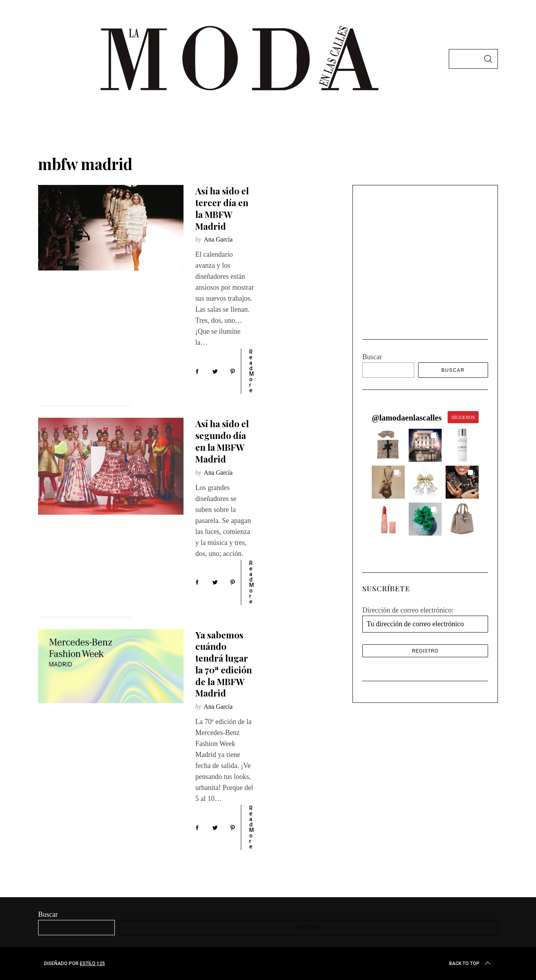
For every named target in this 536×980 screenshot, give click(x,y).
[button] (388, 335)
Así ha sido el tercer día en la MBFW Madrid (222, 208)
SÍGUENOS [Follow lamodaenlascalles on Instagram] (463, 307)
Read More (251, 371)
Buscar (372, 247)
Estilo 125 (92, 964)
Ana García (218, 239)
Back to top (471, 964)
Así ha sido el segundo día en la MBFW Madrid (222, 441)
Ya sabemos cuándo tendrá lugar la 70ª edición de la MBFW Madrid (224, 664)
